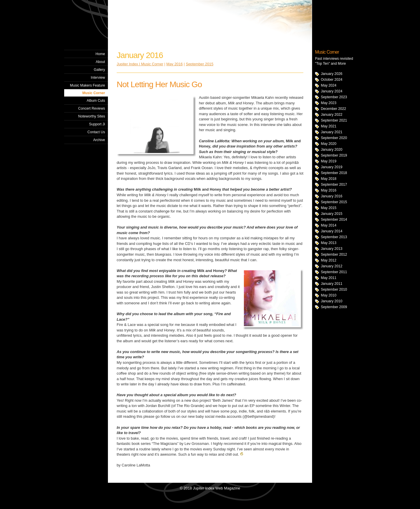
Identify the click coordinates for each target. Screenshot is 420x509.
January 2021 (332, 132)
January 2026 (332, 74)
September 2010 (334, 289)
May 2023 (329, 103)
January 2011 (332, 284)
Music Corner (94, 93)
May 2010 (329, 295)
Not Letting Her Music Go (159, 84)
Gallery (99, 70)
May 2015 (329, 208)
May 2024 (329, 85)
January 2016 (332, 196)
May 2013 (329, 243)
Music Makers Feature (87, 85)
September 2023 (334, 97)
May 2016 (329, 190)
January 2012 (332, 266)
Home (100, 54)
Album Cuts (96, 101)
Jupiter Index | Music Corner (140, 64)
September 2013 (334, 237)
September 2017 (334, 185)
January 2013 (332, 249)
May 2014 (329, 225)
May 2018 (329, 179)
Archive (99, 140)
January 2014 (332, 231)
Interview (98, 78)
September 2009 (334, 307)
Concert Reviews (92, 108)
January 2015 (332, 214)
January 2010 (332, 301)
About (100, 62)
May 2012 (329, 260)
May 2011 (329, 278)
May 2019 (329, 161)
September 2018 (334, 173)
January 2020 (332, 150)
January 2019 (332, 167)
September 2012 (334, 255)
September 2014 (334, 220)
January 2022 (332, 115)
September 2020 (334, 138)
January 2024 (332, 91)
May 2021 (329, 126)
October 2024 (332, 80)
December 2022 (334, 109)
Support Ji (97, 124)
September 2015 (334, 202)
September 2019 (334, 155)
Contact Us (96, 132)
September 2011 (334, 272)
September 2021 (334, 120)
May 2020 (329, 144)
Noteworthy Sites (92, 116)
